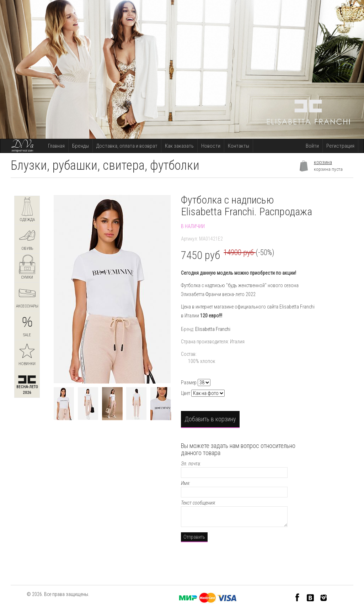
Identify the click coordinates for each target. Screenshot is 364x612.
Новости (211, 146)
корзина (323, 162)
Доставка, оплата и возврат (127, 146)
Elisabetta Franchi (213, 329)
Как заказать (179, 146)
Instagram (324, 597)
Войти (312, 146)
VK (311, 597)
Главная (56, 146)
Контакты (239, 146)
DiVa (22, 145)
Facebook (297, 597)
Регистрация (340, 146)
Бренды (81, 146)
